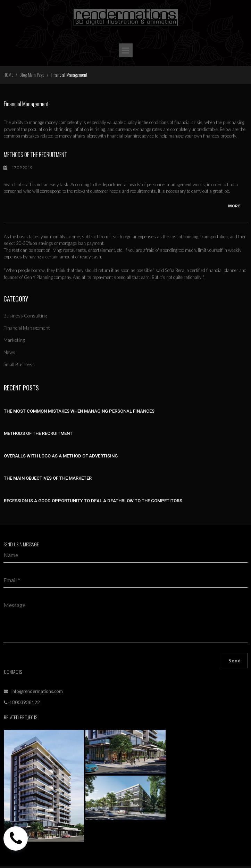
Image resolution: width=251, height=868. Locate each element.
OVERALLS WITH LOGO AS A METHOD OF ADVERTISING (61, 456)
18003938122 (25, 702)
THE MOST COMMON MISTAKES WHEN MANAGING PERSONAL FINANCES (79, 411)
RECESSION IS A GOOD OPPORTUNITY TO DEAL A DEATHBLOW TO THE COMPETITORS (93, 501)
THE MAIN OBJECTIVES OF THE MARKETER (48, 478)
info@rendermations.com (37, 691)
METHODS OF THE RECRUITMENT (35, 155)
